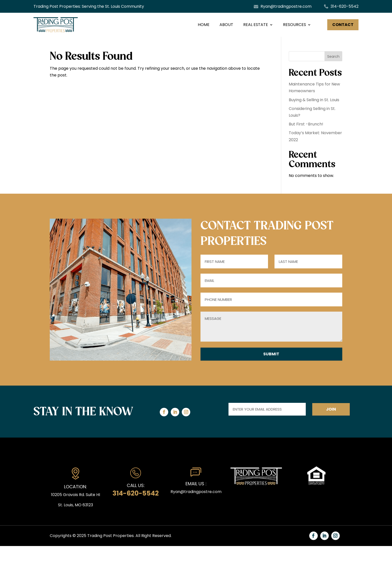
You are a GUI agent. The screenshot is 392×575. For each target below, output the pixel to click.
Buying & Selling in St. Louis (314, 100)
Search (333, 56)
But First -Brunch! (306, 124)
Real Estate (256, 25)
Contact (343, 25)
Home (204, 25)
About (226, 25)
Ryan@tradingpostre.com (286, 6)
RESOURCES (294, 25)
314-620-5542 (344, 6)
